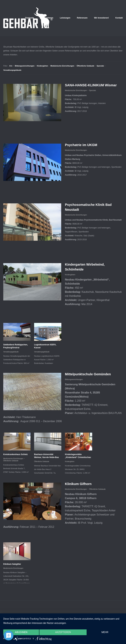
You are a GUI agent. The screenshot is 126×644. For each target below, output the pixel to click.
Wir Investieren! (101, 18)
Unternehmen (47, 18)
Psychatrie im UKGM (81, 145)
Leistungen (65, 18)
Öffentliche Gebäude (85, 66)
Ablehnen (21, 632)
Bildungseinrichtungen (25, 66)
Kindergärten (42, 66)
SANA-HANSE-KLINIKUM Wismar (91, 85)
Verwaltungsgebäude (12, 70)
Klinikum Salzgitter (12, 564)
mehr (105, 632)
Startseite (30, 18)
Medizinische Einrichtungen (62, 66)
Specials (100, 66)
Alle (12, 66)
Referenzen (82, 18)
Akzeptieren (63, 632)
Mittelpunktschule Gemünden (88, 374)
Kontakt (119, 18)
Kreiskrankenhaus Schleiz (16, 454)
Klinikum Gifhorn (78, 484)
